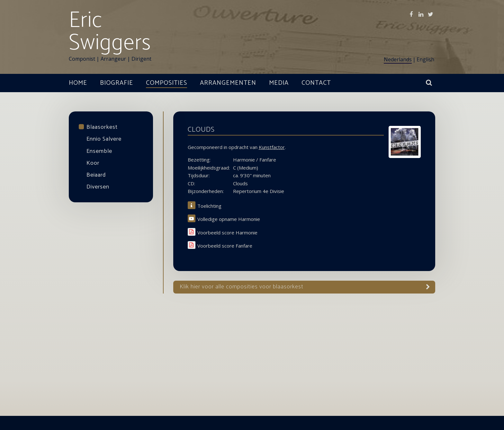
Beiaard (96, 175)
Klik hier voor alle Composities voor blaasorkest (242, 287)
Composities (166, 83)
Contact (316, 83)
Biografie (117, 83)
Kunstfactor (272, 147)
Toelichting (209, 206)
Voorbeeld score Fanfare (225, 246)
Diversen (98, 187)
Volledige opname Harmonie (229, 219)
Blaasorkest (102, 127)
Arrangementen (228, 83)
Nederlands (398, 59)
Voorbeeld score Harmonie (227, 233)
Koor (93, 163)
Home (78, 83)
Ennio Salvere (104, 139)
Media (279, 83)
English (425, 59)
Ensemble (99, 151)
